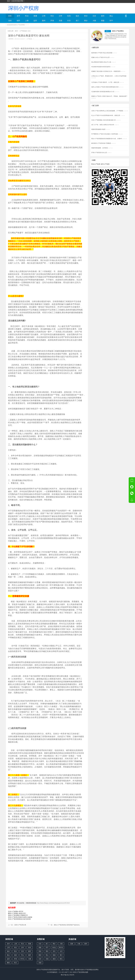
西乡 (86, 16)
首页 (10, 16)
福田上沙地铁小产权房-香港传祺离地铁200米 (105, 87)
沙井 (61, 16)
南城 (54, 955)
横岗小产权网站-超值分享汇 (17, 913)
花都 (72, 944)
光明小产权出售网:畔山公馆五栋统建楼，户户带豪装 (107, 111)
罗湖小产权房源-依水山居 (99, 153)
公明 (44, 16)
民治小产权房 (96, 164)
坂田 (103, 16)
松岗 (69, 16)
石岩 (94, 16)
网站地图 (85, 972)
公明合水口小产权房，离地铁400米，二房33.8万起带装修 (109, 76)
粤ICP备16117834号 (67, 975)
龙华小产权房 (105, 164)
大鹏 (30, 959)
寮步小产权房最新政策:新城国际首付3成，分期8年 (107, 139)
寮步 (86, 21)
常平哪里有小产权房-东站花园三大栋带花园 (105, 134)
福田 (18, 21)
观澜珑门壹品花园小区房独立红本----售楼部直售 (106, 71)
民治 (27, 16)
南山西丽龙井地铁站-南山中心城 (101, 62)
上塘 (27, 21)
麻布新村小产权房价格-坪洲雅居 (101, 143)
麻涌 (54, 959)
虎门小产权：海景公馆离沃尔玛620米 (103, 125)
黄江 (61, 955)
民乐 (15, 963)
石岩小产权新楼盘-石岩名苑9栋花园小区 (104, 120)
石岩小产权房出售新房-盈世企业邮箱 (20, 917)
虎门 (77, 21)
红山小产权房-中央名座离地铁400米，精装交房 (106, 115)
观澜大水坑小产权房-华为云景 (101, 57)
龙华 (18, 16)
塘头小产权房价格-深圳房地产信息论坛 (67, 925)
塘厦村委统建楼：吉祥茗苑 (100, 148)
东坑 (54, 951)
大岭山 (54, 947)
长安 (69, 21)
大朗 (94, 21)
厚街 (47, 951)
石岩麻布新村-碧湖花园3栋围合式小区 (103, 92)
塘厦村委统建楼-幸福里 (99, 129)
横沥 (40, 955)
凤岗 (40, 951)
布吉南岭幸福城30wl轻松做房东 (101, 67)
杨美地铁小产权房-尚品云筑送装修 (102, 53)
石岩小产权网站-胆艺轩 (16, 911)
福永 (77, 16)
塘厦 (103, 21)
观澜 (35, 16)
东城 (47, 959)
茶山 (47, 955)
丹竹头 (22, 959)
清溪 (61, 21)
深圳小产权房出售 (20, 925)
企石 (61, 951)
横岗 (8, 963)
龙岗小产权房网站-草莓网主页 (18, 915)
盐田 (35, 21)
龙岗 (10, 21)
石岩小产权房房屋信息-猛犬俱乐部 (19, 919)
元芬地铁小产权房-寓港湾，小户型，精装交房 (105, 82)
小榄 (79, 944)
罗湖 (52, 21)
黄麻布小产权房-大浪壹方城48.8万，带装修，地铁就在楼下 (109, 96)
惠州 (44, 21)
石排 (40, 959)
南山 (111, 16)
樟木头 (61, 947)
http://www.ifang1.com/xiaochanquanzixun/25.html (53, 903)
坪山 (22, 955)
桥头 (61, 959)
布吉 (52, 16)
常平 (111, 21)
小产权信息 (23, 31)
